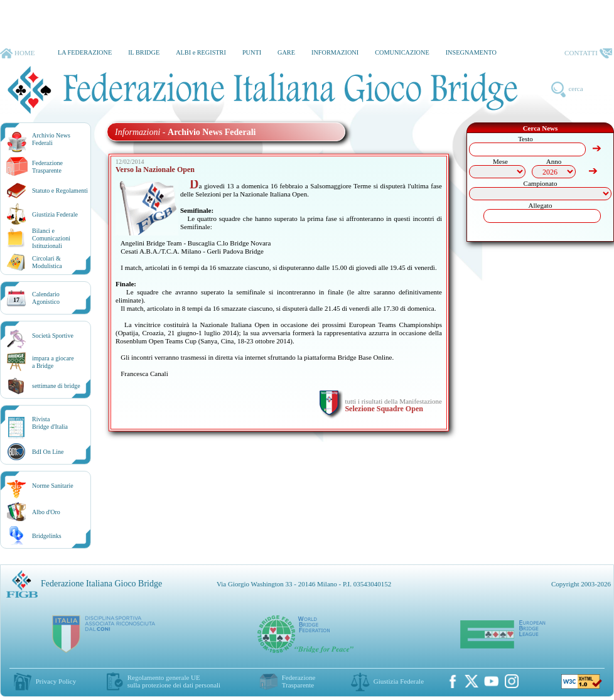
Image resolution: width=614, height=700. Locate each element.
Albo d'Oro (46, 512)
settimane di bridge (56, 386)
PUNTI (252, 52)
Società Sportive (53, 336)
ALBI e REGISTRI (201, 52)
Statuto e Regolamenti (60, 191)
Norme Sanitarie (53, 486)
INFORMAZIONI (335, 52)
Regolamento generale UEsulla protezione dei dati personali (174, 681)
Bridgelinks (47, 536)
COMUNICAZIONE (402, 52)
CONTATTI (588, 53)
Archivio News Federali (51, 139)
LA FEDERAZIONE (85, 52)
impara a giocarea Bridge (53, 362)
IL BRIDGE (144, 52)
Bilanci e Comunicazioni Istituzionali (51, 238)
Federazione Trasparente (47, 167)
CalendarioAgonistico (46, 298)
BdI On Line (48, 452)
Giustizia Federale (55, 214)
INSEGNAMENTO (471, 52)
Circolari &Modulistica (47, 262)
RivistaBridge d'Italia (50, 423)
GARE (286, 52)
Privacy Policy (56, 681)
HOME (17, 53)
